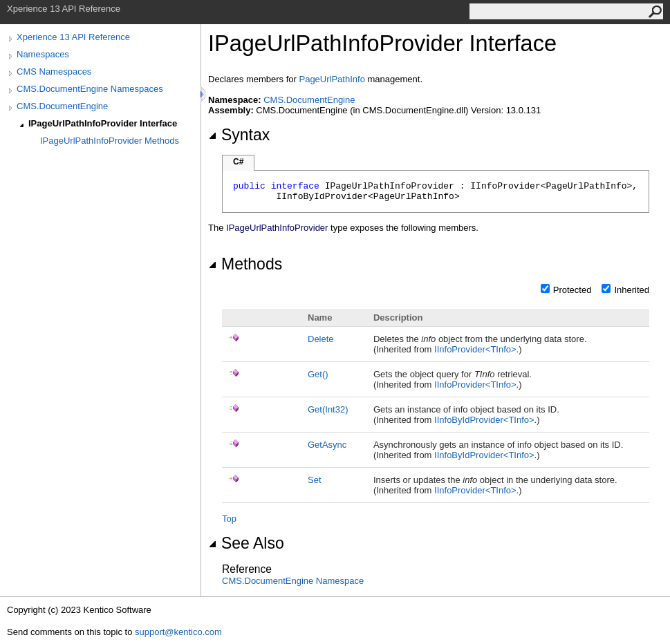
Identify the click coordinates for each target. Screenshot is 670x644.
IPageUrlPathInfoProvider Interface (103, 123)
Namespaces (43, 54)
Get (318, 374)
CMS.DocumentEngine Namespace (293, 581)
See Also (246, 543)
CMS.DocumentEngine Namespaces (90, 89)
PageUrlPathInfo (332, 79)
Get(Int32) (328, 409)
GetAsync (327, 445)
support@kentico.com (178, 632)
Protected (573, 290)
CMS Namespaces (54, 72)
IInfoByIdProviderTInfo (484, 420)
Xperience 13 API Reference (73, 37)
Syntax (239, 135)
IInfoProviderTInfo (475, 349)
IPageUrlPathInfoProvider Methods (110, 141)
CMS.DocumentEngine (62, 106)
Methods (245, 264)
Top (229, 519)
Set (315, 480)
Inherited (632, 290)
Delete (321, 339)
